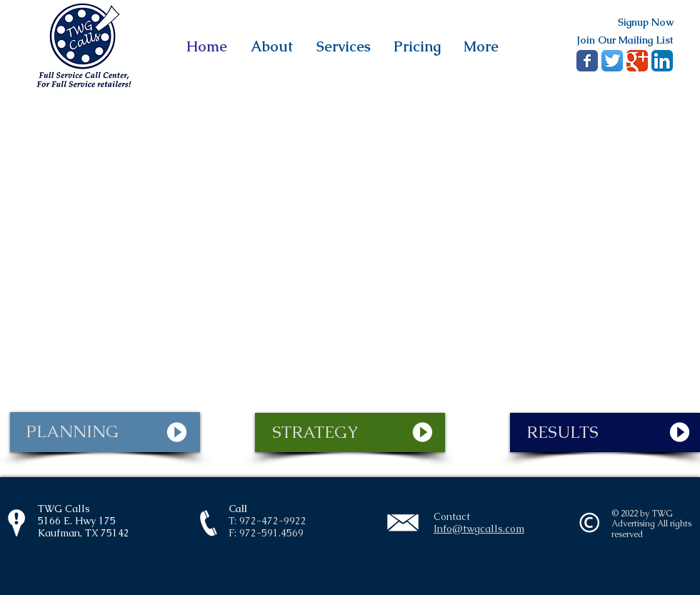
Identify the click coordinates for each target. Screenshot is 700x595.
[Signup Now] (645, 22)
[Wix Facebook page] (587, 61)
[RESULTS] (605, 432)
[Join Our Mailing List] (625, 40)
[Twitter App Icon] (612, 61)
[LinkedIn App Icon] (662, 61)
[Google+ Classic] (637, 61)
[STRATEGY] (350, 432)
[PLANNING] (105, 432)
